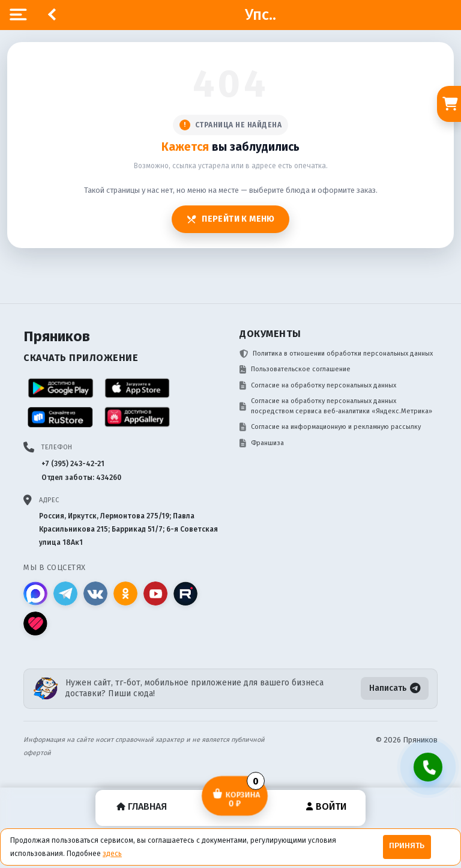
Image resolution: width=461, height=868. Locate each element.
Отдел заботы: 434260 (81, 478)
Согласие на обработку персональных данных (318, 386)
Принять (407, 846)
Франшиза (262, 443)
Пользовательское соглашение (295, 369)
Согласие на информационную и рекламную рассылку (330, 427)
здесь (112, 854)
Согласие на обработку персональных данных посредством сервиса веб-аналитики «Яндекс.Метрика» (336, 406)
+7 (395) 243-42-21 (73, 464)
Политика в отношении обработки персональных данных (336, 354)
